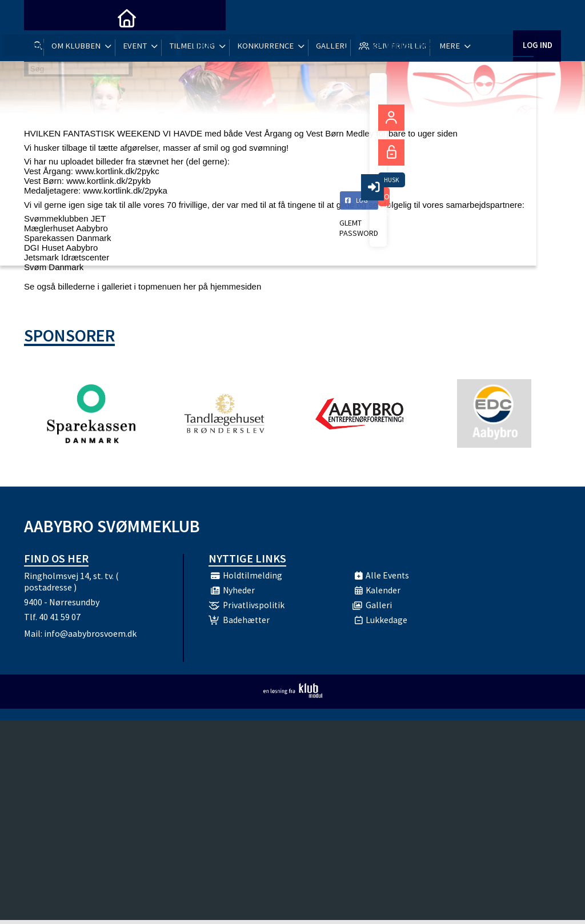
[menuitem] (41, 17)
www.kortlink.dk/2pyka (125, 190)
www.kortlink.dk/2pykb (109, 181)
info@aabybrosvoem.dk (90, 637)
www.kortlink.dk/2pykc (117, 171)
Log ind (537, 17)
